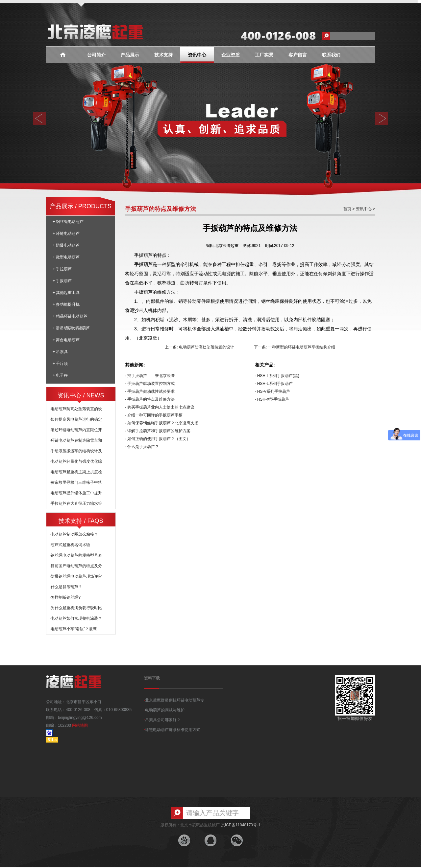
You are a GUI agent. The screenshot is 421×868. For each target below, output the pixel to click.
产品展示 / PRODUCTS (81, 206)
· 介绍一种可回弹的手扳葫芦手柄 (154, 415)
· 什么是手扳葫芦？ (142, 447)
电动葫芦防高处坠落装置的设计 (207, 347)
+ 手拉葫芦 (62, 269)
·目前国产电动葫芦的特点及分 (76, 566)
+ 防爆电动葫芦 (66, 245)
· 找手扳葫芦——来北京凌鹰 (150, 376)
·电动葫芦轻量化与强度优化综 (76, 461)
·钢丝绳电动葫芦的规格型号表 (76, 555)
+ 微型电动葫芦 (66, 257)
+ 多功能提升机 (66, 304)
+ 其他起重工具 (66, 293)
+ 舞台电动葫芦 (66, 340)
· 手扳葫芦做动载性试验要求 (150, 391)
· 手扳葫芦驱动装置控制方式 (150, 384)
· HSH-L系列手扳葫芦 (274, 384)
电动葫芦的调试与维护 (164, 710)
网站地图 (80, 725)
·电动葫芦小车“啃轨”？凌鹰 (73, 629)
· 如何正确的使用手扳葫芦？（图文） (158, 439)
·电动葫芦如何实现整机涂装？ (76, 618)
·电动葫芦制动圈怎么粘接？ (74, 534)
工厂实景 (264, 55)
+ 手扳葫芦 (62, 281)
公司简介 (96, 55)
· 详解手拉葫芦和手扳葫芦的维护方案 (158, 431)
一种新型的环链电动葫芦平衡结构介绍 (302, 347)
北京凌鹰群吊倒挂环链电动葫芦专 (174, 700)
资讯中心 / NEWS (81, 395)
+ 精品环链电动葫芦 (70, 316)
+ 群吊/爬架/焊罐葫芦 (71, 328)
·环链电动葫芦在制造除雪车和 (76, 440)
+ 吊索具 (60, 352)
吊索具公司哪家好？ (162, 720)
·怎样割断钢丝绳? (65, 597)
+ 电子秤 (60, 375)
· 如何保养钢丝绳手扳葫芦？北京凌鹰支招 (162, 423)
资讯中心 (197, 55)
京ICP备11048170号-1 (241, 825)
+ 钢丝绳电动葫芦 (68, 222)
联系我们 (331, 55)
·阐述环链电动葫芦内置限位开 (76, 430)
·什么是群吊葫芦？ (66, 587)
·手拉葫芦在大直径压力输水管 (76, 503)
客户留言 (298, 55)
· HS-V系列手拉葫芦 (272, 391)
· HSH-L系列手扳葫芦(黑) (277, 376)
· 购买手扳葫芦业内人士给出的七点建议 (160, 407)
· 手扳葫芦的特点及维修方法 (150, 399)
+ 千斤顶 (60, 364)
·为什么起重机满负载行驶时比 (76, 608)
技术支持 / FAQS (81, 521)
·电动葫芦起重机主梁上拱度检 (76, 472)
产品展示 (130, 55)
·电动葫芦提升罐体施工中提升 (76, 493)
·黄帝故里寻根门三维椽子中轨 (76, 482)
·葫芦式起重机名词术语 (70, 545)
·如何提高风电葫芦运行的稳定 (76, 419)
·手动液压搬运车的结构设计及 (76, 451)
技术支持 (163, 55)
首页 (347, 209)
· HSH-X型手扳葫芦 (272, 399)
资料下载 (152, 678)
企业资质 (231, 55)
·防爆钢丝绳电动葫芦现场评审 (76, 576)
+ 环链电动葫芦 (66, 234)
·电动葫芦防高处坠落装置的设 (76, 409)
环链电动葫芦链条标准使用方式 (172, 730)
